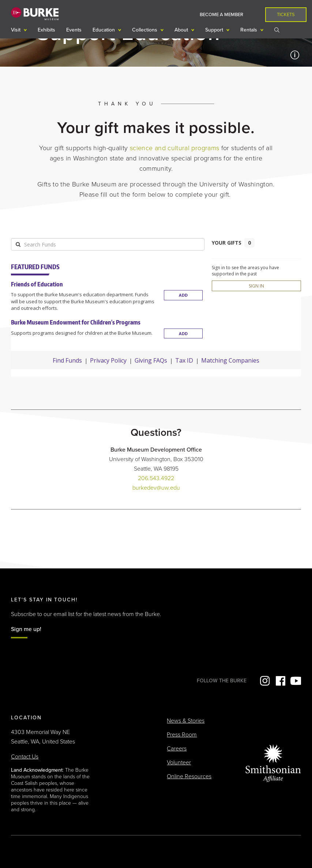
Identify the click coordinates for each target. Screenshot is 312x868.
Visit (16, 30)
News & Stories (186, 721)
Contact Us (25, 757)
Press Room (182, 735)
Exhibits (46, 30)
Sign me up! (26, 629)
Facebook (280, 681)
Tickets (286, 15)
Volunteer (179, 763)
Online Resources (189, 776)
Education (104, 30)
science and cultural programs (174, 148)
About (182, 30)
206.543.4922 (156, 478)
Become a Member (221, 15)
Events (74, 30)
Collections (145, 30)
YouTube (296, 681)
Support (215, 30)
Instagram (264, 681)
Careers (177, 749)
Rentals (249, 30)
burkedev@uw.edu (156, 488)
